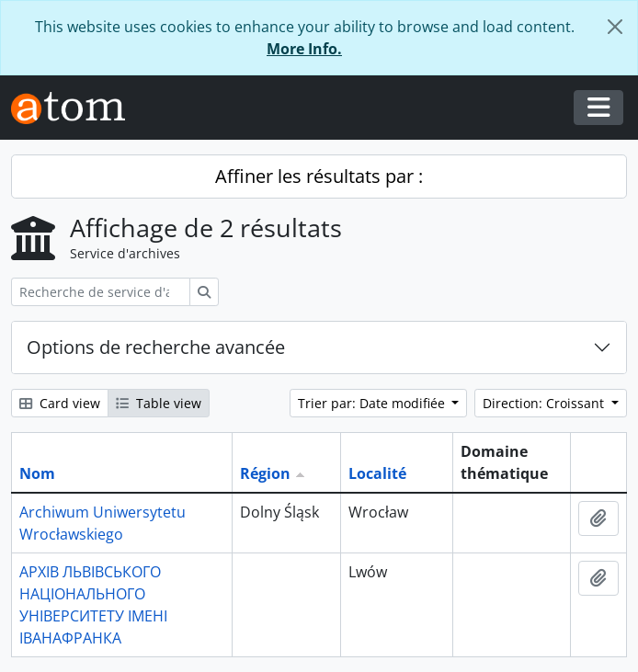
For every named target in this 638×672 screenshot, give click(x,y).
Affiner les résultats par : (319, 176)
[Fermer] (615, 27)
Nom (37, 473)
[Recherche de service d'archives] (101, 292)
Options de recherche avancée (156, 347)
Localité (377, 473)
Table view (159, 403)
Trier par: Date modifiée (373, 403)
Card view (60, 403)
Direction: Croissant (545, 403)
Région (265, 473)
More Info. (304, 49)
